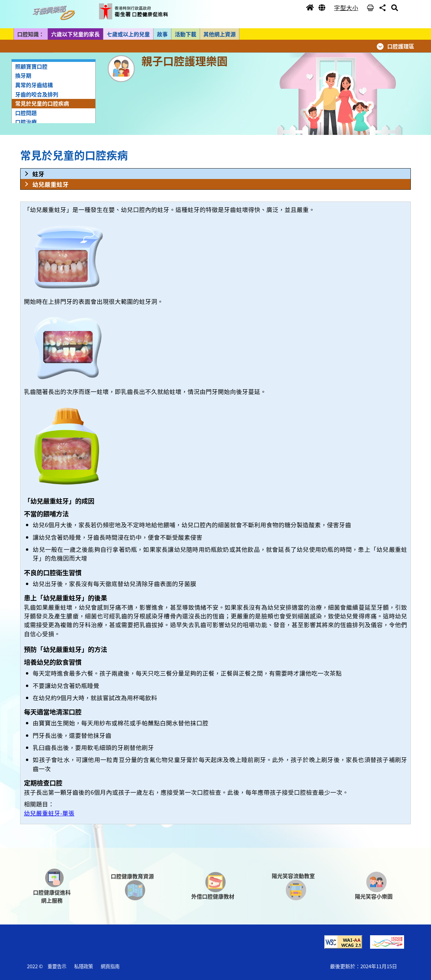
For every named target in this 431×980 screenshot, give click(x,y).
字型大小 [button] (346, 8)
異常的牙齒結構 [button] (34, 85)
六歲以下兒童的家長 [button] (75, 34)
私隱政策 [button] (84, 966)
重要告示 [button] (57, 966)
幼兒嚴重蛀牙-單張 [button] (49, 813)
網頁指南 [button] (110, 966)
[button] (56, 13)
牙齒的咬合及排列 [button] (37, 94)
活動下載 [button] (186, 34)
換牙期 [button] (23, 75)
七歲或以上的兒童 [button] (128, 34)
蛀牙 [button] (38, 174)
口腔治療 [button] (26, 122)
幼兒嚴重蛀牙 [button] (51, 184)
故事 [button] (162, 34)
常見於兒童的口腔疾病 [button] (42, 103)
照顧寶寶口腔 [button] (31, 66)
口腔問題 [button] (26, 113)
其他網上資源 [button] (220, 34)
